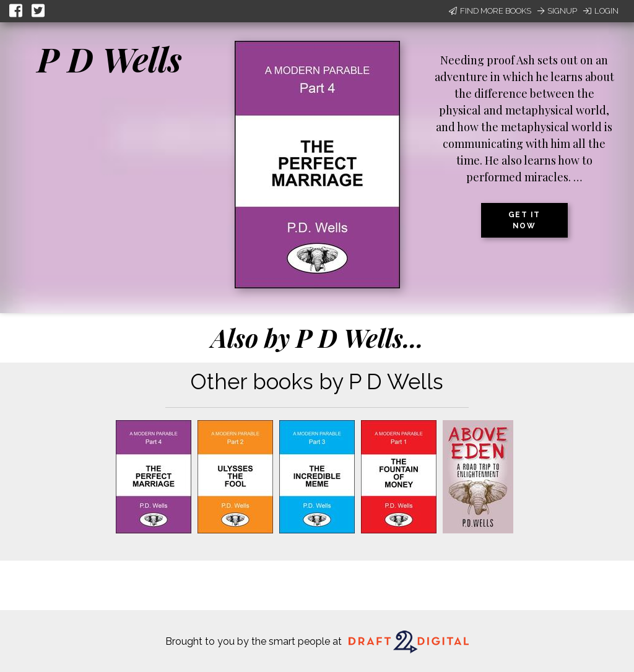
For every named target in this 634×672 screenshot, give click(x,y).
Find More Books (490, 11)
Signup (557, 11)
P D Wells (110, 59)
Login (601, 11)
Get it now (524, 220)
